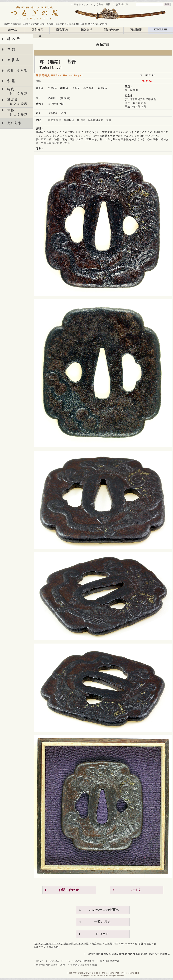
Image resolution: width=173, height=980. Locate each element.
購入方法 (86, 30)
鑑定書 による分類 (15, 102)
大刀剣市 (14, 123)
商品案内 (62, 30)
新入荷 (14, 39)
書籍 (12, 81)
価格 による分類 (15, 112)
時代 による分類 (15, 91)
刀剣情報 (136, 30)
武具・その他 (17, 70)
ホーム (13, 30)
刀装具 (13, 60)
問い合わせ (111, 30)
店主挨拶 (37, 30)
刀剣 (12, 49)
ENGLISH (161, 29)
